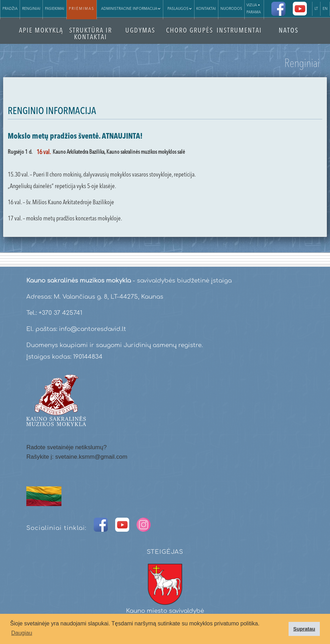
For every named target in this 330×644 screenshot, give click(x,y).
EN (325, 9)
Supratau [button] (304, 629)
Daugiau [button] (22, 633)
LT (316, 9)
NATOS (289, 31)
